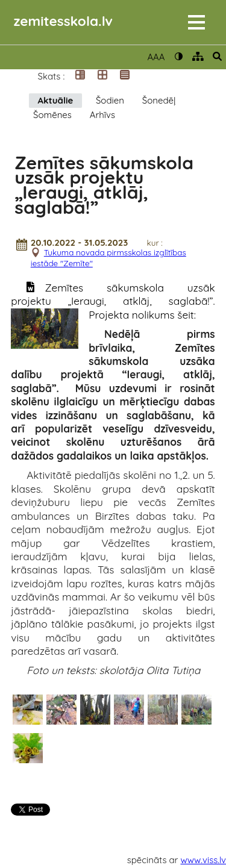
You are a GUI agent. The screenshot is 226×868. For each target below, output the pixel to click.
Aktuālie (56, 100)
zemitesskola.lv (63, 21)
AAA (156, 57)
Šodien (110, 100)
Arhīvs (102, 115)
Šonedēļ (159, 100)
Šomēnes (52, 115)
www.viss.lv (204, 860)
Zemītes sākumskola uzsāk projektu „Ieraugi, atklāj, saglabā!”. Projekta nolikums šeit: (113, 301)
